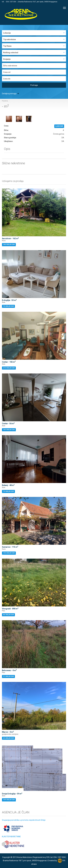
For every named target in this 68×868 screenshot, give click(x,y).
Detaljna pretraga (10, 94)
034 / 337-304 (11, 2)
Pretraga (34, 85)
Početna (5, 101)
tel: (3, 2)
